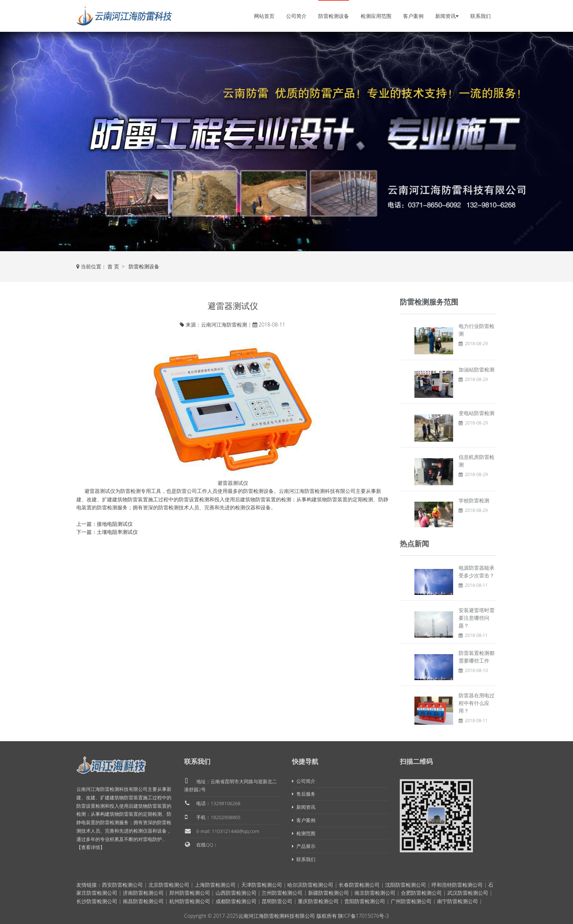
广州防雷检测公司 (411, 901)
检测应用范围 (376, 16)
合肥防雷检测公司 (421, 893)
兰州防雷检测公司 (282, 893)
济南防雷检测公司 (143, 893)
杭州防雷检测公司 (190, 901)
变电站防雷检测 (477, 413)
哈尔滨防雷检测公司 (310, 885)
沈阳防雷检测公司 (406, 885)
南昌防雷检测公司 (143, 901)
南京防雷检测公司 (375, 893)
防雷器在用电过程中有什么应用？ (477, 703)
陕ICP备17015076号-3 (363, 916)
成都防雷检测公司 (236, 901)
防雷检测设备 (334, 16)
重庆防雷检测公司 (318, 901)
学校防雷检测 (474, 500)
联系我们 (481, 16)
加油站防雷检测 (477, 369)
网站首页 (264, 16)
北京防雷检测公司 (169, 885)
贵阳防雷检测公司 (365, 901)
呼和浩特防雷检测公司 (457, 885)
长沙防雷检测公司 (97, 901)
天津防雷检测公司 (262, 885)
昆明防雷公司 (277, 901)
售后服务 (304, 794)
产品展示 (304, 846)
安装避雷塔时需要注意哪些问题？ (477, 618)
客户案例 (413, 16)
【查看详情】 (91, 847)
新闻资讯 (447, 16)
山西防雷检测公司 (236, 893)
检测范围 (304, 833)
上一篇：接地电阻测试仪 (105, 524)
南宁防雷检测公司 (458, 901)
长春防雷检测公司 (359, 885)
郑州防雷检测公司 (190, 893)
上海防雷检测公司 (215, 885)
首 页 (113, 266)
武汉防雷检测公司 (468, 893)
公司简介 (296, 16)
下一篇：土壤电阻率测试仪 (107, 532)
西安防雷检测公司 (122, 885)
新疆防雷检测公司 (329, 893)
